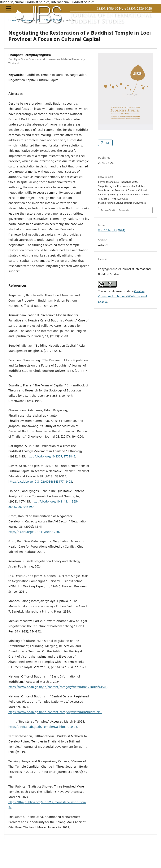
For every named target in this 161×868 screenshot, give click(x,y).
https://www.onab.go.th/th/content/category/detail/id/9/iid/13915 (55, 712)
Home (12, 20)
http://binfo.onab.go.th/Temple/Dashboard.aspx (43, 727)
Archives (27, 20)
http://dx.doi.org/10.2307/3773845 (51, 456)
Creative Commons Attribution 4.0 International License (122, 296)
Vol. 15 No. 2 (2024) (49, 20)
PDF (107, 143)
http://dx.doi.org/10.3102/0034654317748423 (40, 481)
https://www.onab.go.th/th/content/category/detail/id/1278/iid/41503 (58, 687)
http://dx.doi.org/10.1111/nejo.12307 (34, 532)
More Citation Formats (115, 210)
